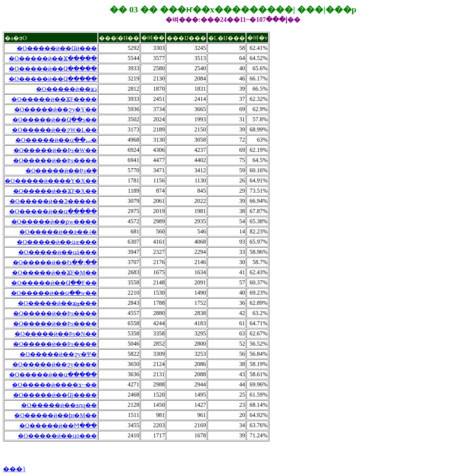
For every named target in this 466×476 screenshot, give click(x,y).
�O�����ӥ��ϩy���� (55, 364)
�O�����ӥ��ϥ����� (53, 211)
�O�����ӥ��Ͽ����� (53, 201)
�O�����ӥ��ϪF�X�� (55, 191)
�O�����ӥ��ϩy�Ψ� (58, 354)
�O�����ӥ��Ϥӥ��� (57, 48)
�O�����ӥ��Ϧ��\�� (55, 262)
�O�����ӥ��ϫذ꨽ (66, 89)
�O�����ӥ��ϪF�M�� (54, 273)
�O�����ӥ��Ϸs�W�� (55, 150)
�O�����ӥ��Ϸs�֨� (61, 171)
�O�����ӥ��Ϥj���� (55, 395)
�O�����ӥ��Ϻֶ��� (58, 426)
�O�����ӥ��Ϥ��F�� (54, 283)
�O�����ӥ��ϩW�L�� (54, 130)
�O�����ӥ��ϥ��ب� (56, 140)
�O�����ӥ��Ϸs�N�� (56, 334)
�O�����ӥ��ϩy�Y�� (56, 109)
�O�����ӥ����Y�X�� (51, 181)
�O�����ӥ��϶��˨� (58, 232)
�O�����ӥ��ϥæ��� (57, 242)
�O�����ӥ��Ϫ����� (53, 58)
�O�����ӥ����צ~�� (54, 385)
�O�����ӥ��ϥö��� (57, 436)
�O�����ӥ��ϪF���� (54, 99)
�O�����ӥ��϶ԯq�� (59, 405)
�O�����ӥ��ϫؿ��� (57, 303)
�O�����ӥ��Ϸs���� (55, 160)
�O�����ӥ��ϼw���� (54, 222)
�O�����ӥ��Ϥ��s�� (55, 120)
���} (14, 469)
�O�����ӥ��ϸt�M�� (55, 415)
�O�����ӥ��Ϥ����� (53, 69)
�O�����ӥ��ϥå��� (58, 252)
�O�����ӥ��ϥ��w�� (54, 293)
